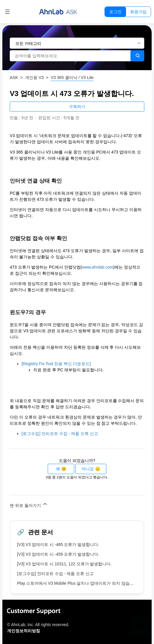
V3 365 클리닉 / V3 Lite (72, 77)
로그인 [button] (115, 12)
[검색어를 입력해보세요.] (70, 56)
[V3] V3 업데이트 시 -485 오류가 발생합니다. (58, 544)
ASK (14, 77)
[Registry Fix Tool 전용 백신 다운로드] (56, 364)
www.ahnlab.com (97, 267)
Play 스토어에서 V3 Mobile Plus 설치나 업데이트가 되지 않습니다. (78, 583)
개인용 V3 (34, 77)
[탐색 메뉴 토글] (7, 12)
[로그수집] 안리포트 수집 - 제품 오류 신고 (60, 434)
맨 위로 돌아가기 (29, 504)
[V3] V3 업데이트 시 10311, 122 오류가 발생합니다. (64, 564)
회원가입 (138, 12)
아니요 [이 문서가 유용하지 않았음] (88, 469)
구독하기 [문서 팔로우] (77, 107)
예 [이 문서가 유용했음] (58, 469)
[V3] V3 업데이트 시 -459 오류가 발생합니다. (58, 554)
